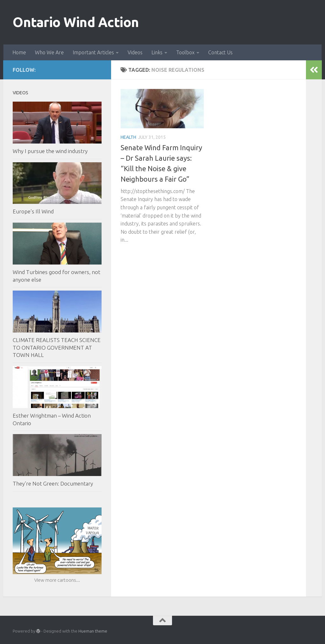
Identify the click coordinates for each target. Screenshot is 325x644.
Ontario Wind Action (76, 22)
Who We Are (49, 52)
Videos (135, 52)
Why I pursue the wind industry (50, 151)
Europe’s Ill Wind (33, 211)
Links (157, 52)
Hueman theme (93, 631)
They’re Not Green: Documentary (53, 483)
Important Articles (93, 52)
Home (19, 52)
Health (128, 137)
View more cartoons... (57, 580)
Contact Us (220, 52)
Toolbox (185, 52)
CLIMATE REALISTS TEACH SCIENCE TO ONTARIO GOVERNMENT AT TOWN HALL (57, 347)
